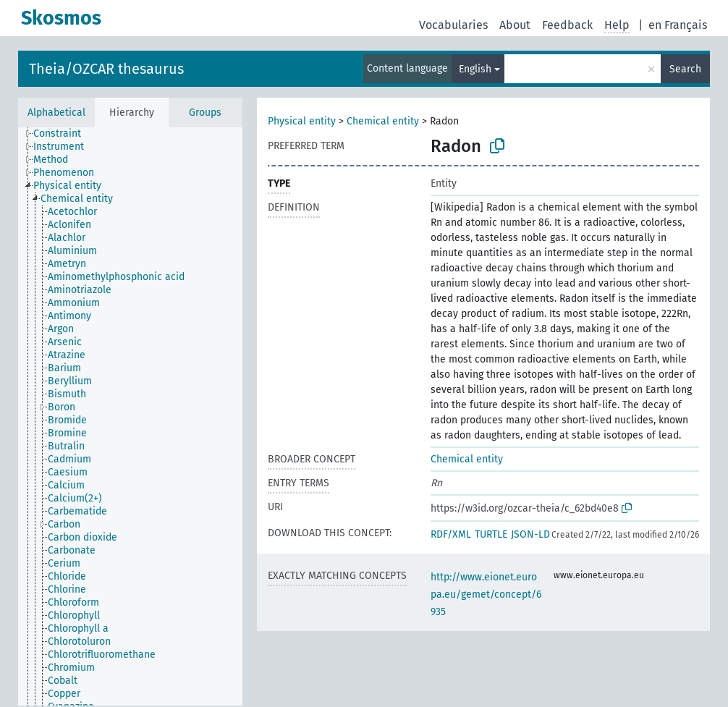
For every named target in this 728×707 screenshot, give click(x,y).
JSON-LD (530, 534)
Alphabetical (56, 113)
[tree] (130, 416)
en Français (678, 25)
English (475, 69)
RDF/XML (451, 534)
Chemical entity (383, 121)
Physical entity (302, 121)
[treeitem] (63, 134)
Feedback (567, 25)
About (515, 25)
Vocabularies (453, 25)
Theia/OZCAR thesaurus (106, 69)
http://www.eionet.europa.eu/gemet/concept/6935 (486, 594)
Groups (205, 113)
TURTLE (491, 534)
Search (685, 69)
